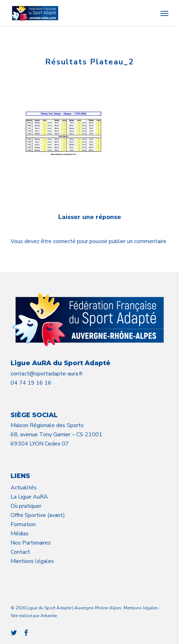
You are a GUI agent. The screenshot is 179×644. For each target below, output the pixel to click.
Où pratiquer (26, 506)
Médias (20, 534)
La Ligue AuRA (29, 497)
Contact (20, 552)
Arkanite (49, 616)
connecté (65, 241)
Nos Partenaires (31, 543)
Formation (23, 524)
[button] (165, 13)
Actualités (24, 488)
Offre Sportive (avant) (38, 515)
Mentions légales (32, 561)
